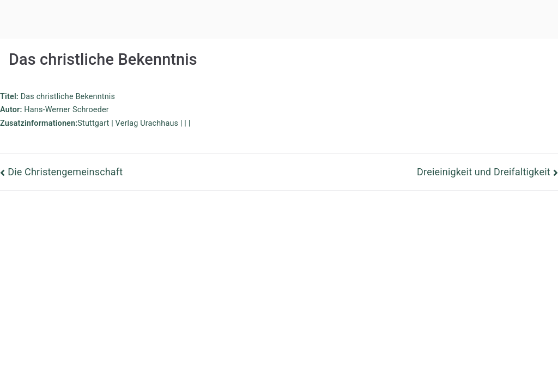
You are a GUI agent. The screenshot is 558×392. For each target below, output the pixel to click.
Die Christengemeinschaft (65, 172)
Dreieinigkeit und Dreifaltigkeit (484, 172)
